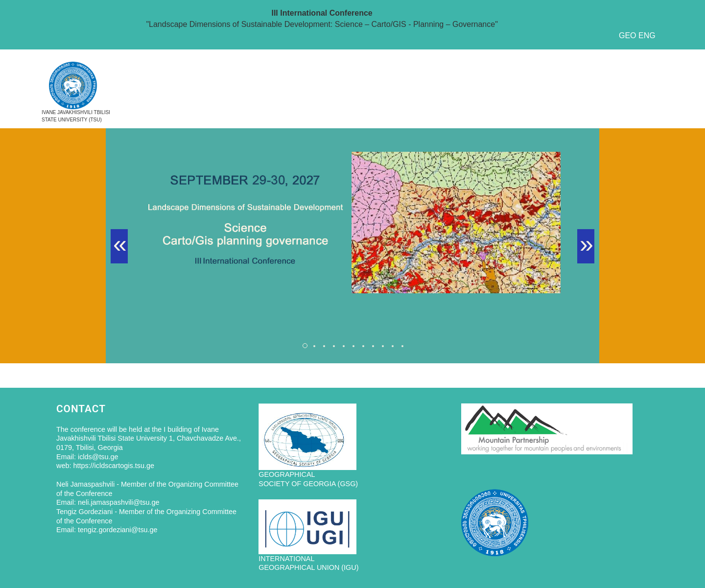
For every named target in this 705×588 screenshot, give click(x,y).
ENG (647, 35)
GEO (628, 35)
